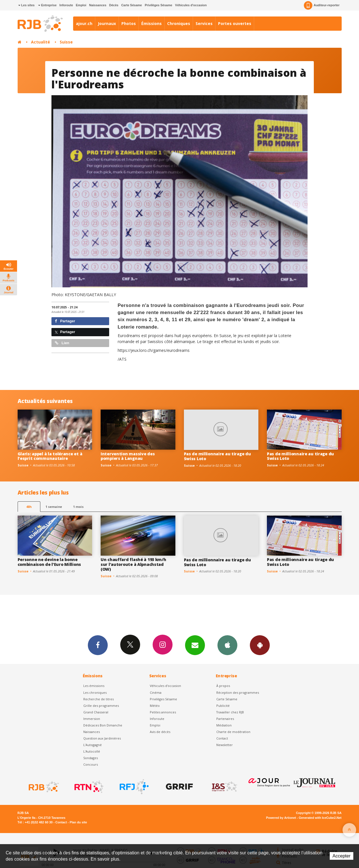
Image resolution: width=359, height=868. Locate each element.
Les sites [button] (26, 5)
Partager (65, 321)
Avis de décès (160, 732)
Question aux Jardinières (102, 738)
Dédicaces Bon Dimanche (103, 725)
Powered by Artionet (281, 818)
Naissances (98, 5)
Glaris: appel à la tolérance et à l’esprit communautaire (50, 456)
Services (204, 23)
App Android (260, 645)
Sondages (91, 758)
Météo (155, 706)
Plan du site (78, 822)
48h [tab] (29, 507)
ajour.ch (84, 23)
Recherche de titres (98, 699)
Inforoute (66, 5)
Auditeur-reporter (322, 5)
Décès (114, 5)
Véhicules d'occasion (191, 5)
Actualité (41, 42)
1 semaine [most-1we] (54, 507)
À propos (223, 686)
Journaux (107, 23)
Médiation (224, 725)
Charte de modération (233, 732)
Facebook (98, 645)
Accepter (342, 856)
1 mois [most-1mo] (78, 507)
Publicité (223, 706)
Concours (91, 764)
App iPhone (227, 645)
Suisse (66, 42)
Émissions (152, 23)
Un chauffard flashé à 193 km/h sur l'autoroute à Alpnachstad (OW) (133, 564)
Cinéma (156, 692)
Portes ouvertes (235, 23)
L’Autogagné (93, 745)
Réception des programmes (238, 692)
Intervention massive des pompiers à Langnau (128, 456)
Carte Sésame (131, 5)
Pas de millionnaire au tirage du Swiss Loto (217, 456)
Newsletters (195, 645)
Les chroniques (95, 692)
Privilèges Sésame (158, 5)
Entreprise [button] (47, 5)
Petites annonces (163, 712)
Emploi (81, 5)
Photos (129, 23)
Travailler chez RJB (230, 712)
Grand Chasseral (96, 712)
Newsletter (225, 745)
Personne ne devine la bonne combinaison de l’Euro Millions (49, 562)
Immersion (92, 719)
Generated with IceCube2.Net (320, 818)
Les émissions (94, 686)
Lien (62, 343)
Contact (222, 738)
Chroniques (179, 23)
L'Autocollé (92, 751)
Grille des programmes (101, 706)
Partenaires (225, 719)
